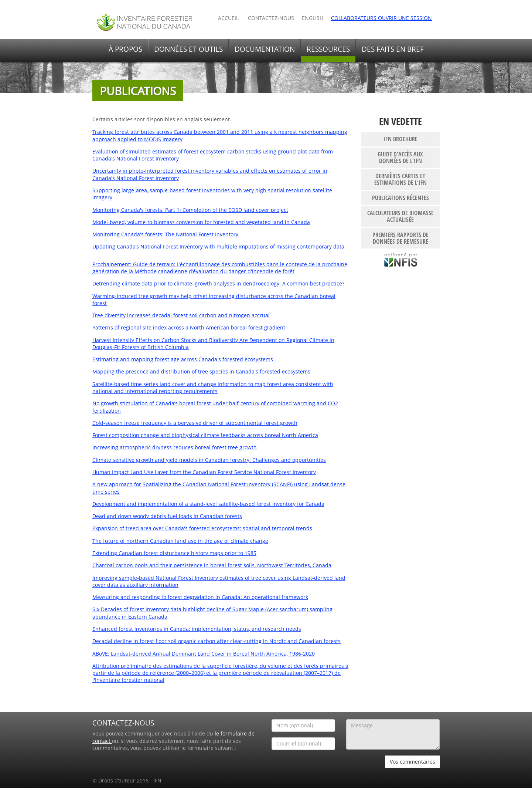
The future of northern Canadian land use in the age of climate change (180, 541)
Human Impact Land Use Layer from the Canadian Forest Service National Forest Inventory (204, 472)
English (313, 18)
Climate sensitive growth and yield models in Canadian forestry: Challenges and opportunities (209, 460)
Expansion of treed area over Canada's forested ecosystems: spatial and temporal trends (202, 528)
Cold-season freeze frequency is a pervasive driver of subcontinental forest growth (195, 423)
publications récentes (400, 198)
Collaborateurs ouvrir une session (381, 18)
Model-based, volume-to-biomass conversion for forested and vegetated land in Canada (201, 222)
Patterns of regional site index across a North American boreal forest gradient (189, 328)
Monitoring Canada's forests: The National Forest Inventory (165, 234)
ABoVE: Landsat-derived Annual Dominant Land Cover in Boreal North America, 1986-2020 (204, 654)
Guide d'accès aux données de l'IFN (400, 158)
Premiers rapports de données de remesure (400, 238)
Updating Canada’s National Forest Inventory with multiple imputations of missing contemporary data (218, 247)
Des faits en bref (393, 49)
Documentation (265, 49)
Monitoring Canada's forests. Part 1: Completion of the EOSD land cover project (190, 210)
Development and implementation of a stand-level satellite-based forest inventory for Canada (208, 504)
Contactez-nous (271, 18)
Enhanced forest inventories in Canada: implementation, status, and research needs (197, 629)
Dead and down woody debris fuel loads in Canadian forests (167, 516)
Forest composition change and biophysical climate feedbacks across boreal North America (205, 435)
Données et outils (188, 49)
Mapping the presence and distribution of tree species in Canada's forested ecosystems (201, 372)
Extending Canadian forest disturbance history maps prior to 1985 (174, 553)
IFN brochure (400, 139)
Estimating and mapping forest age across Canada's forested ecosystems (183, 359)
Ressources (328, 49)
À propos (125, 49)
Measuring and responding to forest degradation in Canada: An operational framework (200, 597)
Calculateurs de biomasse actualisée (400, 216)
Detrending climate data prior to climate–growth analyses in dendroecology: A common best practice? (218, 284)
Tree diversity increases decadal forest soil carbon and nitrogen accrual (181, 315)
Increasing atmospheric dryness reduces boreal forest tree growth (175, 447)
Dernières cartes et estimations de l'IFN (400, 179)
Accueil (228, 18)
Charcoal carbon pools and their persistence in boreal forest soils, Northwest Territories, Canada (212, 565)
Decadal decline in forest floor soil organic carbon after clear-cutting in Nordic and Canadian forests (216, 641)
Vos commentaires (412, 762)
